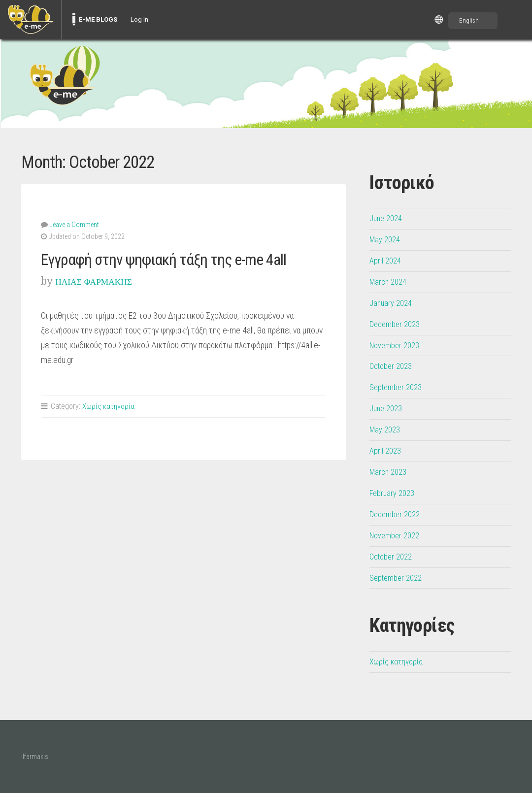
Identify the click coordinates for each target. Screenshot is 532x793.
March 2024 (389, 282)
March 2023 (389, 472)
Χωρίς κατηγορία (109, 406)
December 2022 (397, 514)
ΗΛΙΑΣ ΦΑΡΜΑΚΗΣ (101, 281)
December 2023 (397, 324)
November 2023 (397, 345)
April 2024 (386, 261)
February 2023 (394, 493)
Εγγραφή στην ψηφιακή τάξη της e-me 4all (179, 259)
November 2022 (397, 535)
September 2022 (398, 578)
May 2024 (386, 239)
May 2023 (386, 430)
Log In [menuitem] (139, 19)
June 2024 (387, 218)
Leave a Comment (74, 224)
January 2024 (392, 303)
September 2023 (398, 387)
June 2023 (387, 408)
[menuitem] (31, 20)
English (469, 20)
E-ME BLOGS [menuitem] (98, 19)
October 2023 (393, 366)
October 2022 (393, 557)
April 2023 (386, 451)
